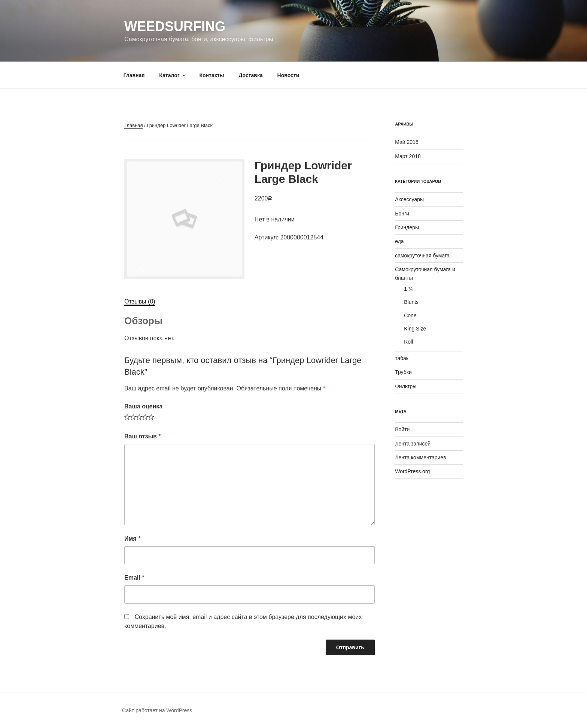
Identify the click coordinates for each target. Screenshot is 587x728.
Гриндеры (407, 227)
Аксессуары (409, 199)
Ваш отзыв (143, 436)
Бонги (402, 214)
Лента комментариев (420, 457)
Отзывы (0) (140, 301)
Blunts (411, 302)
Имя (132, 539)
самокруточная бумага (422, 256)
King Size (415, 329)
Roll (408, 342)
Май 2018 (407, 142)
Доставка (250, 75)
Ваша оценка (143, 406)
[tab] (140, 302)
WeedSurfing (175, 26)
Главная (134, 75)
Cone (410, 315)
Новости (288, 75)
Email (134, 578)
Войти (402, 429)
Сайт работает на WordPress (157, 710)
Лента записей (413, 444)
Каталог (173, 75)
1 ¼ (408, 289)
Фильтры (406, 386)
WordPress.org (412, 471)
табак (402, 358)
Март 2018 (408, 156)
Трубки (403, 372)
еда (399, 241)
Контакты (212, 75)
